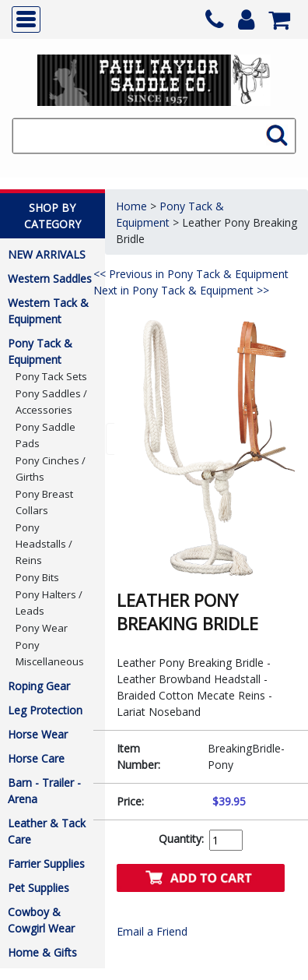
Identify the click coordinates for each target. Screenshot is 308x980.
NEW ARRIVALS (47, 254)
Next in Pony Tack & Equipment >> (181, 290)
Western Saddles (50, 278)
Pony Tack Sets (51, 376)
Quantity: (181, 839)
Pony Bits (37, 577)
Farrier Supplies (46, 864)
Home (131, 206)
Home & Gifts (42, 952)
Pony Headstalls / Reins (44, 544)
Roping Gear (39, 686)
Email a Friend (152, 931)
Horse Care (36, 758)
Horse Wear (38, 734)
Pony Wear (42, 628)
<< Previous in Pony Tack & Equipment (191, 274)
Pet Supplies (38, 888)
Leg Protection (45, 710)
